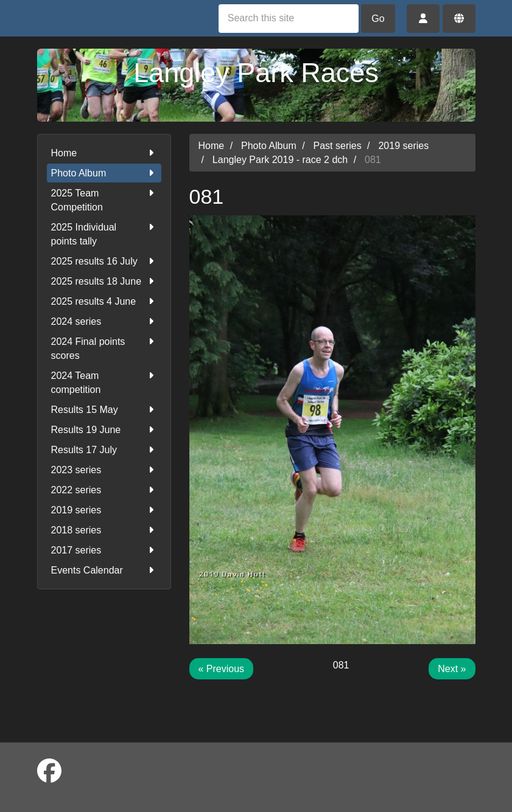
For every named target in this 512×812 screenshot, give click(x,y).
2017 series (104, 550)
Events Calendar (104, 570)
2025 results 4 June (104, 301)
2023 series (104, 470)
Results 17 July (104, 450)
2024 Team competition (104, 382)
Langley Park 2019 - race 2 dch (280, 160)
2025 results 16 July (104, 261)
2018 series (104, 530)
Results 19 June (104, 430)
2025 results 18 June (104, 281)
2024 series (104, 321)
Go (378, 19)
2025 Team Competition (104, 199)
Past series (338, 146)
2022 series (104, 490)
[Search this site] (289, 19)
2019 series (104, 510)
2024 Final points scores (104, 348)
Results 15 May (104, 410)
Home (104, 153)
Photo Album (104, 173)
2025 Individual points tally (104, 233)
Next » (452, 669)
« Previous (222, 669)
